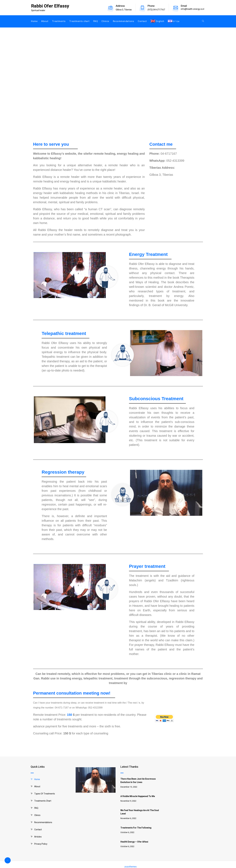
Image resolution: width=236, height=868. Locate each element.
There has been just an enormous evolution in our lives (138, 781)
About (45, 21)
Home (34, 21)
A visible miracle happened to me (138, 796)
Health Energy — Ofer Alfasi (134, 842)
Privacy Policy (41, 844)
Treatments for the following (136, 828)
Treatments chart (80, 21)
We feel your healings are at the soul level (140, 812)
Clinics (105, 21)
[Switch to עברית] (173, 21)
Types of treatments (45, 794)
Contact (142, 21)
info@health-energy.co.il (192, 9)
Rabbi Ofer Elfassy (50, 6)
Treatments (59, 21)
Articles (38, 837)
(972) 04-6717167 (156, 10)
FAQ (96, 21)
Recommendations (124, 21)
